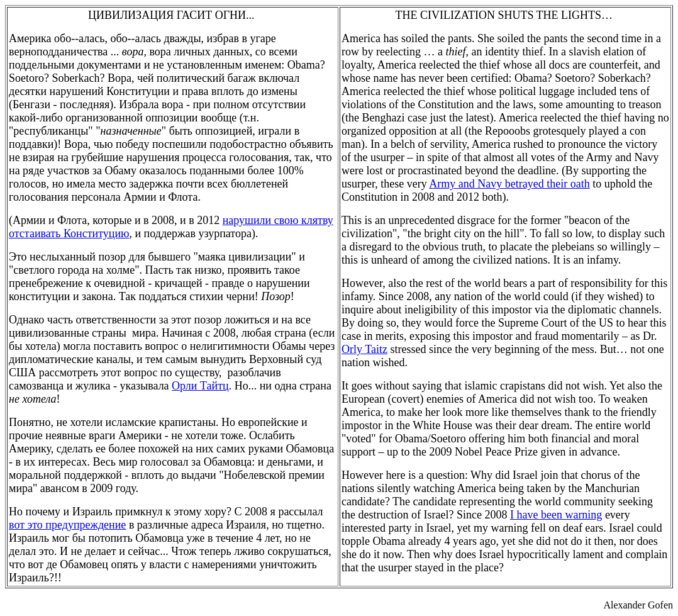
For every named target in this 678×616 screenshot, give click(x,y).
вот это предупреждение (67, 525)
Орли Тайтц (200, 386)
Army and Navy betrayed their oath (509, 184)
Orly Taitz (364, 349)
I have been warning (556, 515)
